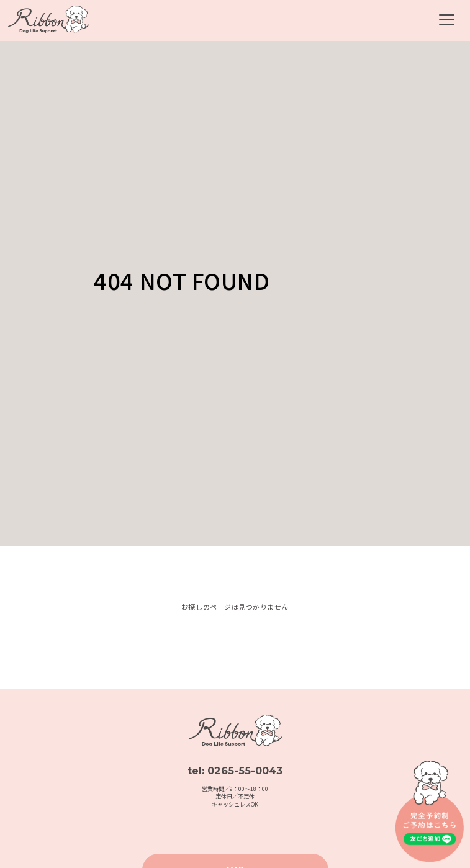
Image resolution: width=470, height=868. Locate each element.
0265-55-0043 (245, 771)
